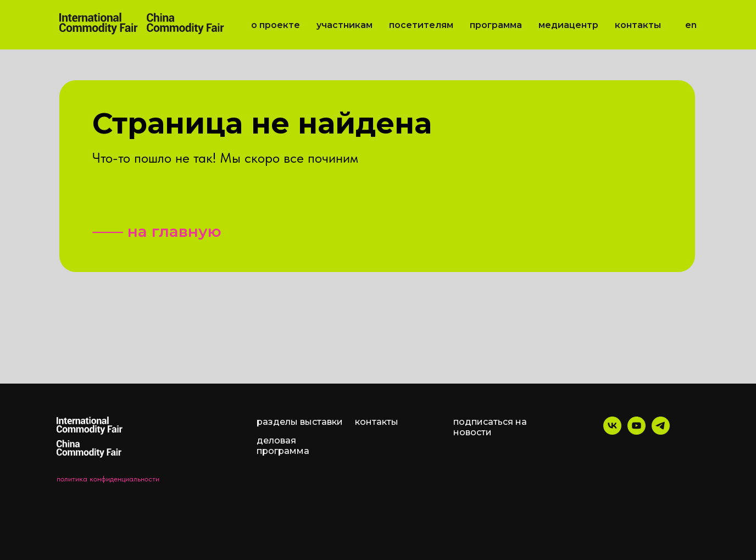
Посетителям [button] (421, 25)
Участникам (344, 25)
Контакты (638, 25)
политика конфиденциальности (108, 479)
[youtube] (637, 432)
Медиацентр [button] (568, 25)
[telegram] (661, 432)
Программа (496, 25)
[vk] (612, 432)
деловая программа (283, 446)
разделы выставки (300, 422)
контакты (377, 422)
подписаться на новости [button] (490, 427)
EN (691, 25)
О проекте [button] (276, 25)
